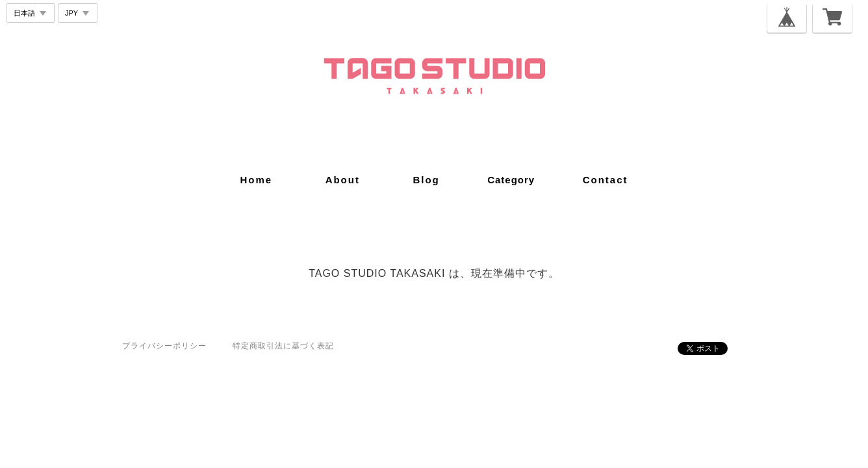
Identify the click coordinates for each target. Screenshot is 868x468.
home (256, 180)
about (343, 180)
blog (426, 180)
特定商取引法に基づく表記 (283, 346)
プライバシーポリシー (164, 346)
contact (606, 180)
